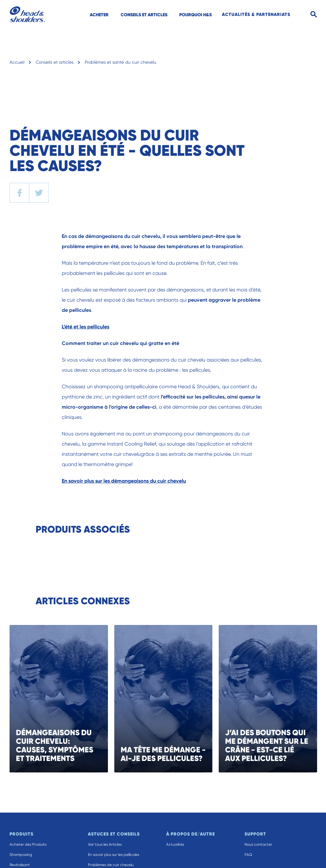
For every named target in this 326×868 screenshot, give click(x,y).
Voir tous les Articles (105, 844)
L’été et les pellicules (85, 327)
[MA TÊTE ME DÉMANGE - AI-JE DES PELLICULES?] (177, 699)
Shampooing (21, 855)
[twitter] (39, 193)
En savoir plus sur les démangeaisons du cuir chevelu (124, 481)
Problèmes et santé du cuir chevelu (120, 62)
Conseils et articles (55, 62)
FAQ (248, 855)
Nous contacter (258, 844)
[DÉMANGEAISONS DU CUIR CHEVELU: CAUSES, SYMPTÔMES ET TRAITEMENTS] (72, 699)
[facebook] (19, 193)
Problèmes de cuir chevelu (111, 865)
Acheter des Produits (28, 844)
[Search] (314, 14)
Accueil (17, 62)
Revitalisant (20, 865)
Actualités (175, 844)
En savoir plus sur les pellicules (113, 855)
